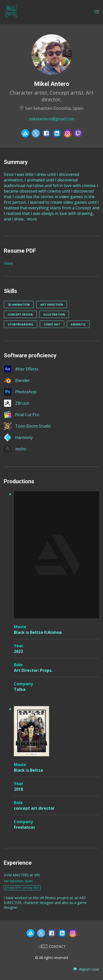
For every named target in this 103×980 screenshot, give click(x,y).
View (8, 263)
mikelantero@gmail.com (52, 119)
